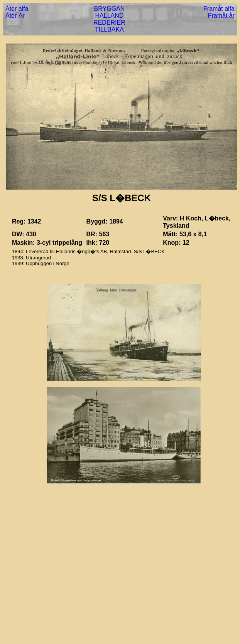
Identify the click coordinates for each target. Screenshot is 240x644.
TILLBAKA (109, 29)
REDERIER (109, 23)
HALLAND (110, 16)
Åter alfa (17, 9)
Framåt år (221, 16)
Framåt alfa (219, 9)
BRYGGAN (110, 9)
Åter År (15, 16)
